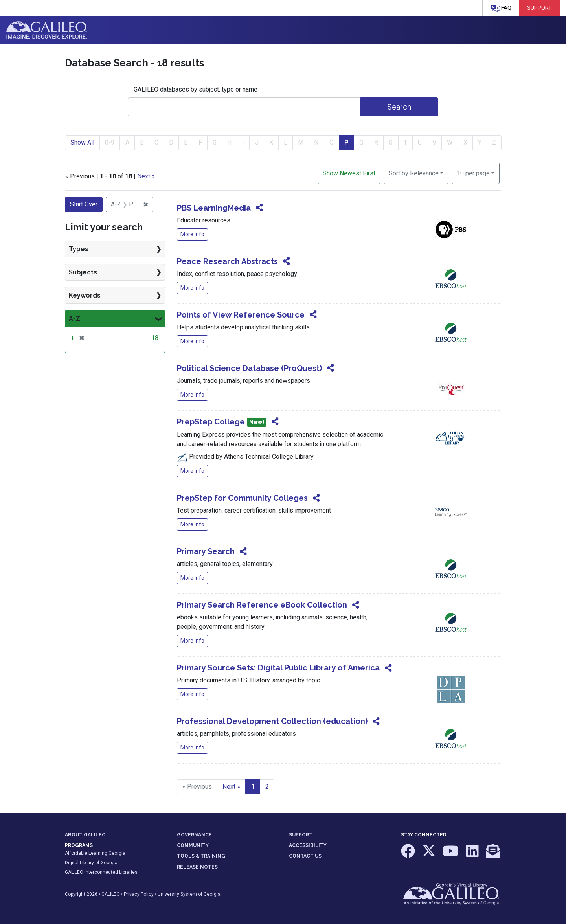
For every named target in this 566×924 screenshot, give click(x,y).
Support (539, 8)
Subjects (83, 272)
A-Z (74, 319)
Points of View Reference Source (241, 315)
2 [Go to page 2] (267, 787)
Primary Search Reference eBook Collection (262, 605)
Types (79, 249)
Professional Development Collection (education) (272, 721)
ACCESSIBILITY (308, 845)
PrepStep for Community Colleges (242, 498)
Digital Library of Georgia (91, 863)
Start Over (84, 204)
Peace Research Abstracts (227, 261)
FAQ (501, 8)
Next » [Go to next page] (231, 787)
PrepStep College (211, 422)
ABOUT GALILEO (85, 835)
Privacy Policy (139, 894)
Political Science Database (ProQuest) (249, 368)
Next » (146, 176)
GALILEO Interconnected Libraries (101, 872)
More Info (192, 234)
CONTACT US (305, 856)
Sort (414, 173)
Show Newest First (349, 173)
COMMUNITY (193, 845)
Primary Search (206, 551)
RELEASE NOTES (197, 867)
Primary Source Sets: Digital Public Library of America (278, 668)
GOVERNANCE (194, 835)
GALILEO (111, 894)
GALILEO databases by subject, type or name (196, 89)
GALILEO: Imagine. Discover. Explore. (47, 30)
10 (473, 173)
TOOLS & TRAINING (201, 856)
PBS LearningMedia (214, 208)
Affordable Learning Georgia (95, 853)
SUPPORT (301, 835)
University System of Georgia (189, 894)
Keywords (85, 295)
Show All (82, 142)
